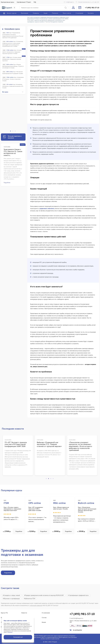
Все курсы (13, 92)
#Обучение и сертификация (11, 599)
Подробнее (19, 531)
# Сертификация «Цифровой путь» (78, 595)
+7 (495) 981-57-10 (92, 8)
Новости (24, 613)
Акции (44, 622)
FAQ (35, 2)
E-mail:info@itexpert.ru (76, 618)
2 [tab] (13, 132)
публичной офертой (36, 605)
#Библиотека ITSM (30, 599)
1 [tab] (11, 132)
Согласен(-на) (18, 637)
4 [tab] (54, 479)
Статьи (44, 618)
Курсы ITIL (4, 613)
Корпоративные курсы (7, 2)
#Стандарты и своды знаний (11, 595)
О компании (46, 613)
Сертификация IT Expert (24, 2)
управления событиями (47, 209)
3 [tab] (16, 132)
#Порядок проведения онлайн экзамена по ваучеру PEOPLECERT (44, 595)
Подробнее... (10, 632)
